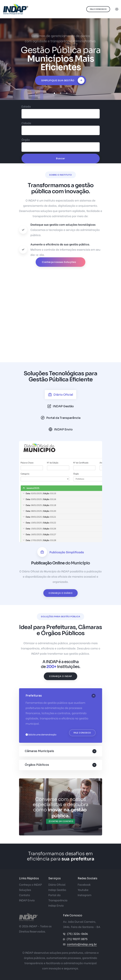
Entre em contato (61, 821)
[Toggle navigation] (117, 9)
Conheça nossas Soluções (59, 262)
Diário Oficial (57, 884)
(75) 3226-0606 (77, 934)
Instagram (85, 895)
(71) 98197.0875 (77, 939)
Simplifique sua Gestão (63, 80)
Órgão (26, 140)
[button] (54, 93)
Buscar (61, 158)
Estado (26, 106)
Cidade (26, 123)
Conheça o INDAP (61, 676)
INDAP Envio (27, 900)
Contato (25, 895)
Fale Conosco (98, 9)
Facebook (84, 884)
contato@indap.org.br (82, 944)
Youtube (83, 890)
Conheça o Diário (61, 593)
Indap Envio (56, 905)
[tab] (61, 395)
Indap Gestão (57, 890)
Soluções (25, 890)
